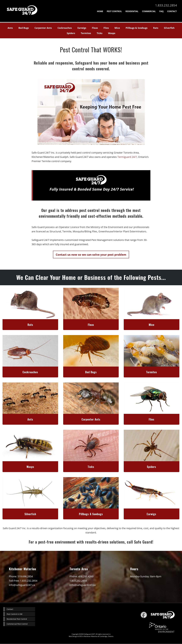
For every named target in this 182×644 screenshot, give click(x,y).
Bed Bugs (24, 28)
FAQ (161, 11)
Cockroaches (65, 28)
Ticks (100, 33)
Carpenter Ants (43, 28)
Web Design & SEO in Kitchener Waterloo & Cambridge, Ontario (91, 636)
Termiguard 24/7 (127, 157)
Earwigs (82, 28)
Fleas (95, 28)
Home (100, 11)
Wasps (112, 33)
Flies (106, 28)
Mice (117, 28)
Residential (132, 11)
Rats (156, 28)
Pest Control (114, 11)
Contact (172, 11)
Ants (10, 28)
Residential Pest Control (17, 619)
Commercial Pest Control (17, 624)
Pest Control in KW (15, 614)
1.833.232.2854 (166, 5)
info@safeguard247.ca (22, 585)
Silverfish (169, 28)
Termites (86, 33)
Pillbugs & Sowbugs (137, 28)
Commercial (149, 11)
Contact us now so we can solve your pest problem (91, 254)
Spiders (71, 33)
